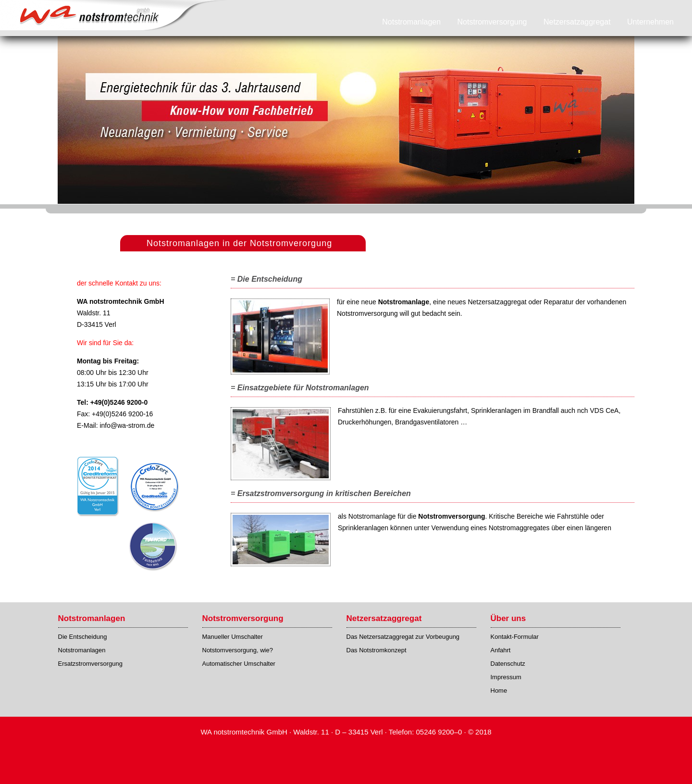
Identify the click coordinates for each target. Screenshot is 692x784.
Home (499, 691)
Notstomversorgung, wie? (238, 650)
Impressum (506, 677)
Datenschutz (508, 664)
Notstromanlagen (82, 650)
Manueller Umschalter (233, 637)
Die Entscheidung (83, 637)
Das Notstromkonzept (377, 650)
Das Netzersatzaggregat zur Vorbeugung (403, 637)
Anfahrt (501, 650)
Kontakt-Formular (515, 637)
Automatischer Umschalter (239, 664)
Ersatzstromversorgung (90, 664)
